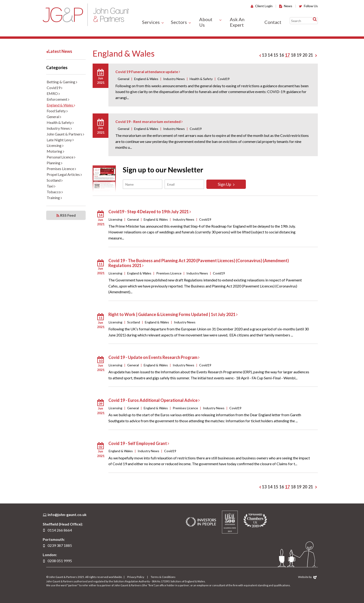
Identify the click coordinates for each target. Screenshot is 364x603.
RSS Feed (66, 215)
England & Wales (61, 105)
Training (54, 198)
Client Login (262, 6)
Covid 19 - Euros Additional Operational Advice (154, 400)
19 (299, 55)
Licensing (55, 145)
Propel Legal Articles (64, 174)
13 (264, 55)
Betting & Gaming (62, 82)
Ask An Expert (237, 22)
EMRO (53, 93)
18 (293, 55)
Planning (55, 163)
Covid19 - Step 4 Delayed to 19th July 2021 (150, 212)
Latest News (59, 51)
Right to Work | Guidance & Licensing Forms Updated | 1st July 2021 (173, 314)
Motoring (55, 151)
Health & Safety (60, 122)
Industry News (59, 128)
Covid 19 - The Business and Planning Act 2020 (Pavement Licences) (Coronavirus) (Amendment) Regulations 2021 (199, 263)
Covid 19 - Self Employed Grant (139, 443)
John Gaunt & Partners (86, 15)
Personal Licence (61, 157)
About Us (206, 22)
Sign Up (226, 184)
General (54, 117)
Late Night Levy (60, 140)
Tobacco (55, 192)
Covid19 (55, 88)
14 (270, 55)
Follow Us (308, 6)
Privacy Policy (136, 577)
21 (311, 55)
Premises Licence (61, 169)
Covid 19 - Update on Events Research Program (154, 357)
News (286, 6)
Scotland (55, 180)
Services (151, 22)
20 (305, 55)
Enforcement (58, 99)
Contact (273, 22)
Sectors (179, 22)
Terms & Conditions (163, 577)
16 (282, 55)
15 (276, 55)
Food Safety (57, 111)
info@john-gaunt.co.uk (67, 514)
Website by (307, 577)
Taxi (51, 186)
